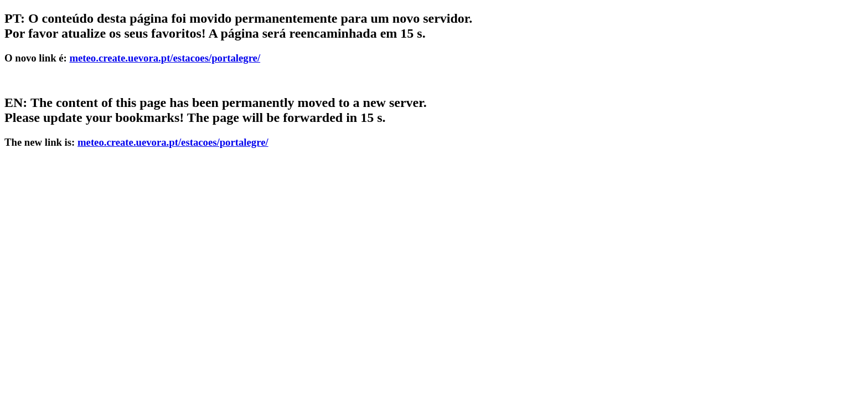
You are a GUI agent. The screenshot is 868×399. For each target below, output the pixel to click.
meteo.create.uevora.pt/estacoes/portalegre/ (165, 58)
